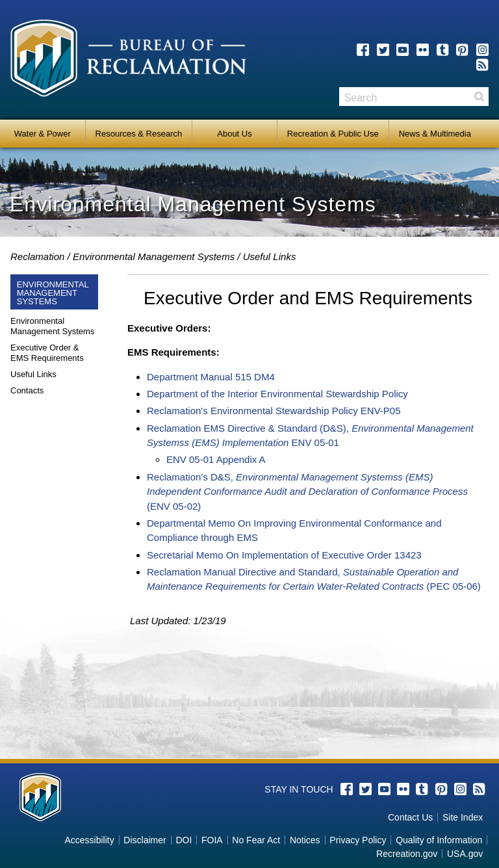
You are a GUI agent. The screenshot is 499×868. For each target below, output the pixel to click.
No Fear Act (256, 840)
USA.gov (465, 854)
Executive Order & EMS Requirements (47, 353)
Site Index (463, 817)
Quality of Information (439, 840)
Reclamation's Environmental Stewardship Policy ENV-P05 (274, 411)
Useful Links (33, 374)
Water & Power (43, 134)
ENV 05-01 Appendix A (216, 459)
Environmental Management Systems (154, 256)
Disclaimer (145, 840)
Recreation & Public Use (333, 134)
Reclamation (37, 256)
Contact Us (410, 817)
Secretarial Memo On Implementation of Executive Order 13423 (284, 555)
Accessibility (89, 840)
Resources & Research (139, 134)
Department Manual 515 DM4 (211, 377)
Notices (305, 840)
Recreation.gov (407, 854)
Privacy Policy (358, 840)
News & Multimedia (435, 134)
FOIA (212, 840)
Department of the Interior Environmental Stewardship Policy (277, 394)
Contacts (27, 390)
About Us (234, 134)
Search (479, 97)
